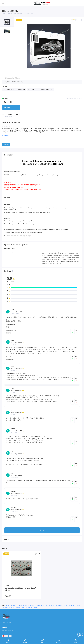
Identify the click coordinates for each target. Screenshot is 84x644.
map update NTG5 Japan (73, 605)
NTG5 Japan (10, 605)
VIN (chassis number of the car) (12, 78)
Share (6, 144)
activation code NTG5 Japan (28, 607)
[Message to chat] (80, 634)
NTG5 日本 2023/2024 (58, 605)
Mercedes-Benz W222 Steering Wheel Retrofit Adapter (21, 589)
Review (42, 530)
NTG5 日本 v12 (45, 605)
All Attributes (6, 136)
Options (5, 86)
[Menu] (3, 3)
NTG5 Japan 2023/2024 (33, 605)
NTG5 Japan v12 (19, 605)
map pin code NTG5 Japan (10, 607)
